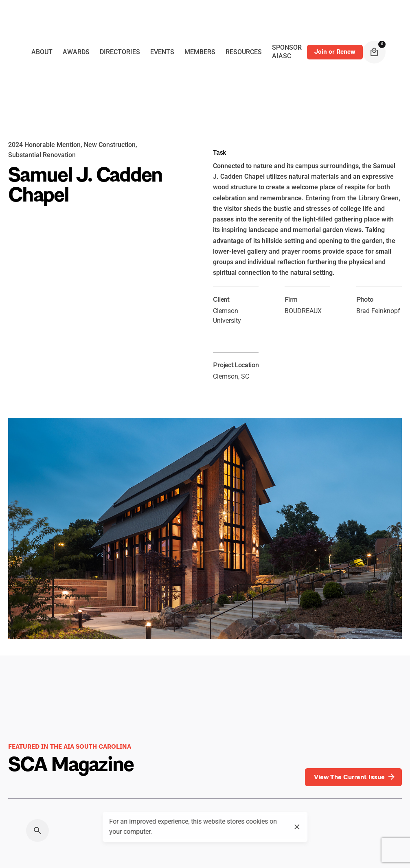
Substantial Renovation (42, 155)
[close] (297, 827)
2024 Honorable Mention (44, 145)
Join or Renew (335, 52)
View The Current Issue (355, 777)
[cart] (374, 52)
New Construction (110, 145)
